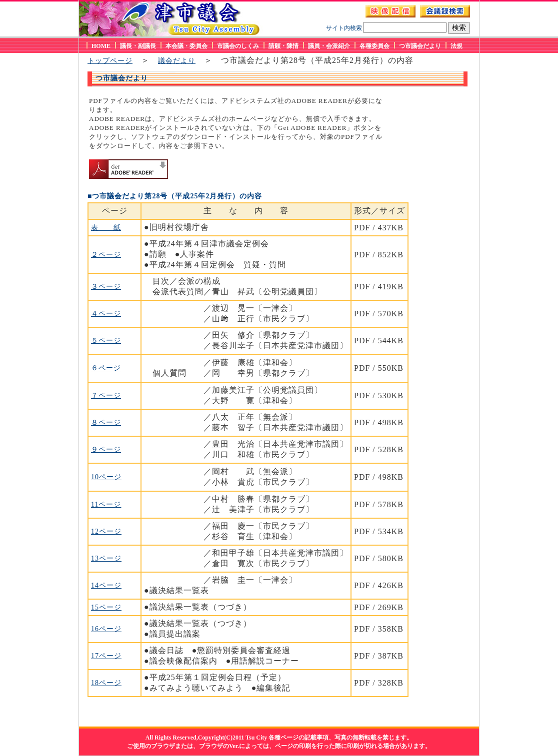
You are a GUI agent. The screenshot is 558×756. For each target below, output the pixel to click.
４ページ (106, 314)
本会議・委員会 (186, 46)
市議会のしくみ (238, 46)
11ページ (106, 504)
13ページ (106, 558)
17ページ (106, 656)
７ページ (106, 395)
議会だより (177, 61)
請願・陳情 (283, 46)
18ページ (106, 683)
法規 (456, 46)
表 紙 (106, 228)
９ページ (106, 449)
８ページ (106, 422)
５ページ (106, 341)
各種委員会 (374, 46)
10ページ (106, 477)
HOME (101, 46)
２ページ (106, 255)
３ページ (106, 287)
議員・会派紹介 (329, 46)
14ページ (106, 585)
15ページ (106, 607)
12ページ (106, 531)
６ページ (106, 368)
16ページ (106, 629)
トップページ (110, 61)
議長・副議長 (138, 46)
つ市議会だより (420, 46)
